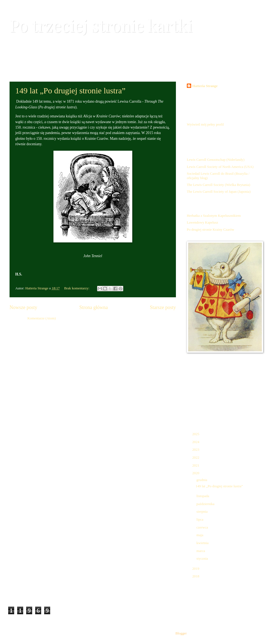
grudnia (202, 480)
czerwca (202, 527)
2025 (196, 434)
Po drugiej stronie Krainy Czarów (211, 230)
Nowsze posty (23, 307)
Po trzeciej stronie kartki (101, 25)
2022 (196, 458)
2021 (196, 465)
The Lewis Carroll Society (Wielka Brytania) (218, 185)
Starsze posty (163, 307)
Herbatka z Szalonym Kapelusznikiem (214, 216)
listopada (203, 496)
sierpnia (202, 512)
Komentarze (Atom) (41, 318)
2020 (196, 473)
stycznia (202, 559)
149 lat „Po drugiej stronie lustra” (70, 90)
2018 (196, 576)
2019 (196, 569)
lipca (200, 520)
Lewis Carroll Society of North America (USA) (220, 167)
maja (200, 535)
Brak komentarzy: (77, 288)
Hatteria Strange (205, 86)
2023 (196, 450)
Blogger (181, 633)
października (206, 504)
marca (201, 551)
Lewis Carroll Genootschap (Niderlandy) (216, 160)
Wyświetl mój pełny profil (205, 124)
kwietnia (203, 543)
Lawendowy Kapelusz (202, 222)
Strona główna (94, 307)
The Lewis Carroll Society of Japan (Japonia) (219, 192)
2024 (196, 442)
